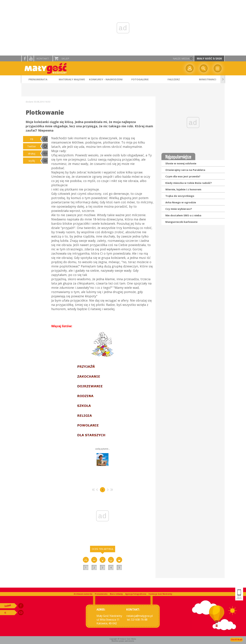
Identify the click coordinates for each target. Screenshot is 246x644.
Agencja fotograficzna (136, 594)
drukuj (32, 153)
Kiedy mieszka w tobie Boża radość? (189, 183)
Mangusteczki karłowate (181, 222)
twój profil (190, 68)
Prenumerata (101, 594)
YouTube (31, 58)
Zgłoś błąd (237, 640)
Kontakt (43, 58)
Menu (218, 68)
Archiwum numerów (83, 594)
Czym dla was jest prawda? (183, 176)
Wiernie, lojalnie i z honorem (183, 189)
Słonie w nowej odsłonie (181, 163)
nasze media (181, 58)
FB (32, 139)
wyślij (32, 161)
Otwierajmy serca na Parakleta (185, 170)
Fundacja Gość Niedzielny (160, 594)
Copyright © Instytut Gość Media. (123, 639)
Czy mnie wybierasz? (179, 209)
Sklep (65, 58)
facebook (25, 58)
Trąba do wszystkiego (180, 196)
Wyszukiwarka (204, 68)
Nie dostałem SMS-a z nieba (183, 215)
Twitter (32, 146)
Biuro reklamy (116, 594)
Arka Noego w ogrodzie (181, 202)
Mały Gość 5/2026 (209, 58)
